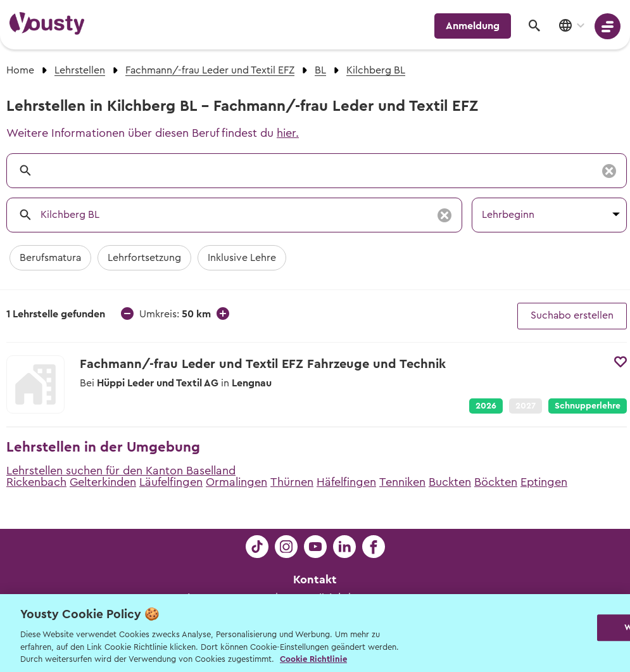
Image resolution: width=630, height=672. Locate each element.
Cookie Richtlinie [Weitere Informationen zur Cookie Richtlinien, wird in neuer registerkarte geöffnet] (313, 659)
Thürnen (292, 482)
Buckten (450, 482)
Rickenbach (36, 482)
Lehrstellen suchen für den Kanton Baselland (121, 471)
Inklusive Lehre (242, 258)
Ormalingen (236, 482)
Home (20, 70)
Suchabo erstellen (572, 315)
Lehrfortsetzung (144, 258)
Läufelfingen (171, 482)
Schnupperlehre (588, 406)
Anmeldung (473, 26)
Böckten (496, 482)
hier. (288, 133)
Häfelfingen (346, 482)
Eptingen (544, 482)
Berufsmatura (50, 258)
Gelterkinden (103, 482)
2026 (486, 406)
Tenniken (402, 482)
